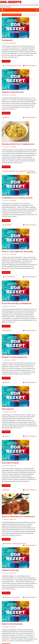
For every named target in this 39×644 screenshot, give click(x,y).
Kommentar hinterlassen (31, 66)
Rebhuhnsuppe (8, 409)
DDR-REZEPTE (11, 2)
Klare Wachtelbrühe (10, 463)
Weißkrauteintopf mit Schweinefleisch (18, 144)
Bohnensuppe (7, 40)
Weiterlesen (6, 61)
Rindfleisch (23, 544)
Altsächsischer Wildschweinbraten (17, 303)
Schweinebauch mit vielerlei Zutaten (17, 198)
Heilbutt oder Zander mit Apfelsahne (17, 252)
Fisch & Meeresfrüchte (10, 277)
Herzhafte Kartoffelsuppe (13, 92)
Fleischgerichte (8, 225)
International (7, 66)
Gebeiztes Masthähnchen (12, 624)
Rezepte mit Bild (23, 171)
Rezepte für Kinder (14, 171)
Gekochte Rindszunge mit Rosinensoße (18, 517)
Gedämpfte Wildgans (10, 570)
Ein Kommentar (33, 173)
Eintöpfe (6, 171)
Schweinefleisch (31, 171)
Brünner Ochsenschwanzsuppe (15, 357)
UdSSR (20, 66)
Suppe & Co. (14, 66)
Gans (14, 597)
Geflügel (18, 597)
